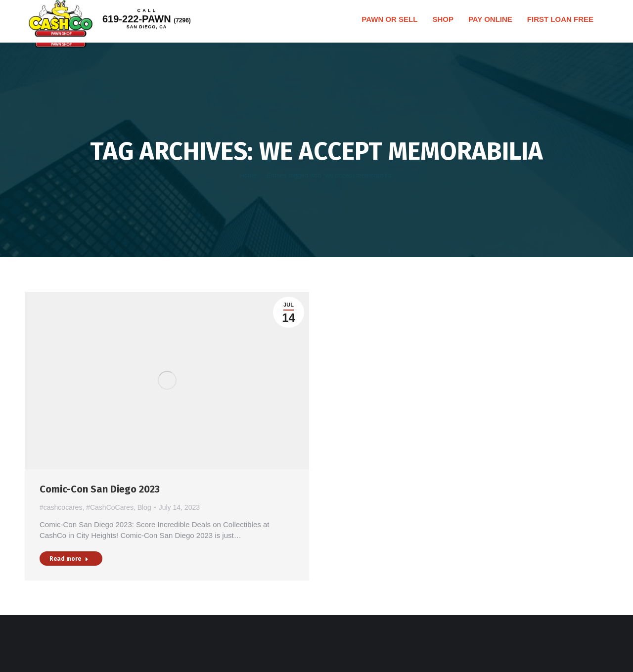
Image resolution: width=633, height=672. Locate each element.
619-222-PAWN (159, 30)
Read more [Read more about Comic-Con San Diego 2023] (69, 559)
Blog (144, 507)
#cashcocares (61, 507)
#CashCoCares (110, 507)
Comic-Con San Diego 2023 (100, 489)
